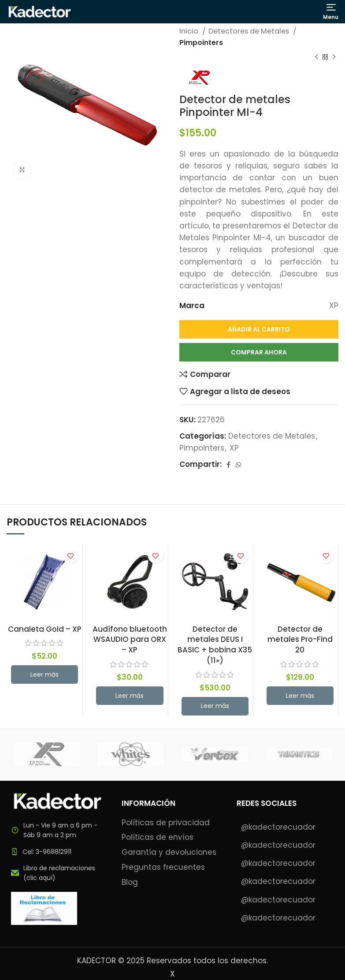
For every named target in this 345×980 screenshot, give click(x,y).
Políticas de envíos (158, 837)
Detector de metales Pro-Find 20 (300, 640)
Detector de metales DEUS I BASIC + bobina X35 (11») (215, 645)
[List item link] (57, 852)
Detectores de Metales (250, 31)
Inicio (190, 31)
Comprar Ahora (259, 352)
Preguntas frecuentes (163, 867)
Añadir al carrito (259, 329)
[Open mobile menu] (331, 11)
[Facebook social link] (228, 465)
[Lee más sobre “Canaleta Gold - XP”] (45, 674)
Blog (130, 882)
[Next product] (334, 57)
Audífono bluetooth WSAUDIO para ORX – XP (130, 640)
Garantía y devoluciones (169, 852)
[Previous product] (316, 57)
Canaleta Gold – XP (45, 629)
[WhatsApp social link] (238, 465)
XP (234, 448)
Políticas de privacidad (166, 823)
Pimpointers (201, 43)
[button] (130, 696)
